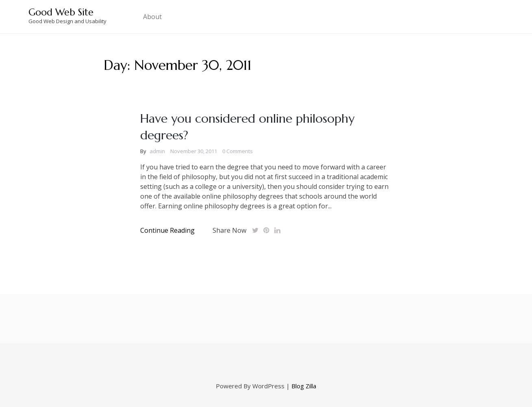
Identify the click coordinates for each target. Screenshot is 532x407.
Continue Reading (167, 230)
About (152, 17)
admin (157, 151)
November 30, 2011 (194, 151)
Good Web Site (61, 12)
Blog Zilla (304, 386)
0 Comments (238, 151)
